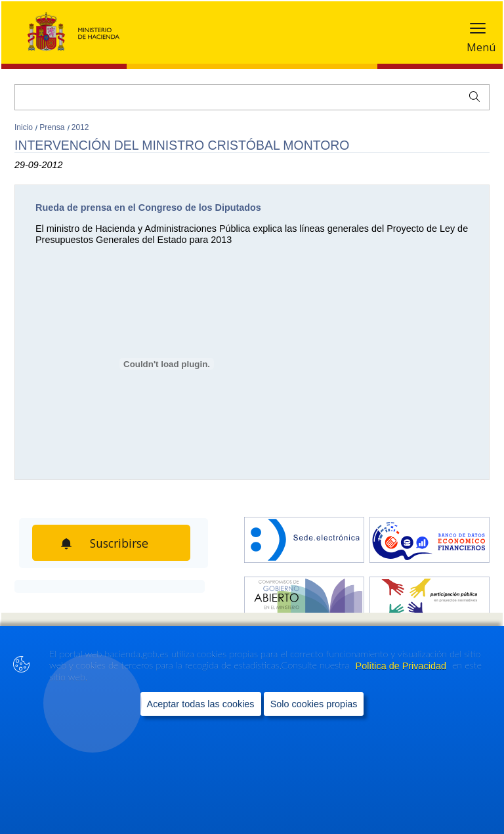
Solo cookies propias (314, 703)
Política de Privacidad (402, 665)
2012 (80, 127)
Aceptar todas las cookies (201, 703)
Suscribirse (121, 543)
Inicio (25, 127)
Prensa (53, 127)
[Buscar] (252, 97)
